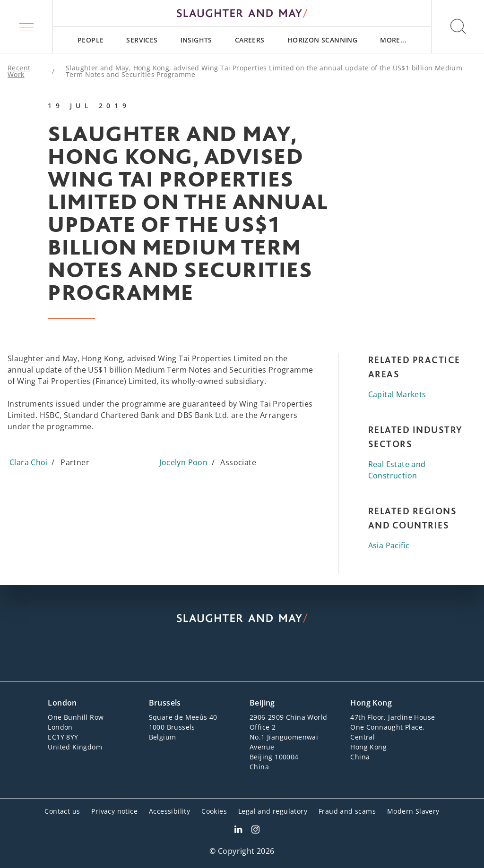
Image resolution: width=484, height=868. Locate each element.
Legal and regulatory (273, 811)
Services (142, 40)
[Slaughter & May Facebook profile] (255, 831)
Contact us (62, 811)
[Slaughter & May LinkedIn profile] (238, 831)
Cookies (214, 811)
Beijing (262, 703)
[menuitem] (91, 40)
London (62, 703)
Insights (196, 40)
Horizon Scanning (322, 40)
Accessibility (169, 811)
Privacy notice (114, 811)
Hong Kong (371, 703)
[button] (26, 26)
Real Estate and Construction (397, 470)
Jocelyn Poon (183, 462)
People (91, 40)
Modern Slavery (413, 811)
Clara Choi (29, 462)
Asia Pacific (389, 545)
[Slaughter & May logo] (242, 13)
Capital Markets (397, 394)
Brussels (165, 703)
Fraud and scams (347, 811)
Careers (250, 40)
